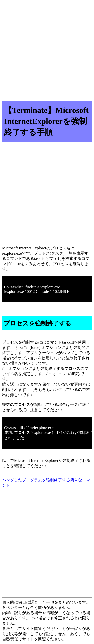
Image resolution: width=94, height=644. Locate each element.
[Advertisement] (47, 49)
